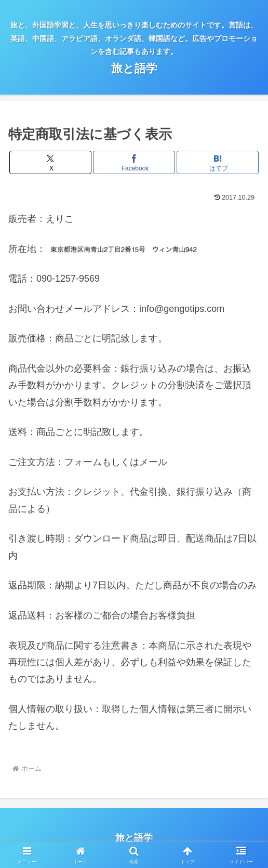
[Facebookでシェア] (134, 162)
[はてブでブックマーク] (217, 162)
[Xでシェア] (50, 162)
